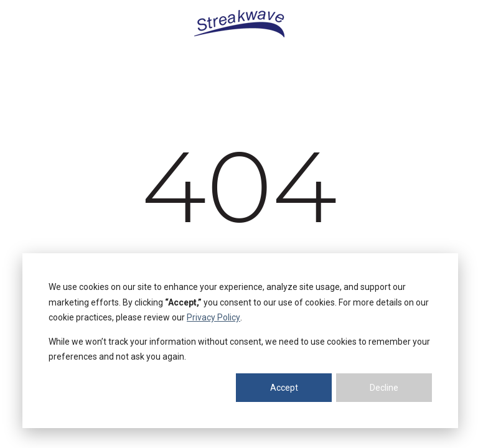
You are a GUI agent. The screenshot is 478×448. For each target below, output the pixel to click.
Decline (384, 388)
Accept (284, 388)
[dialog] (240, 341)
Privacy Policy (213, 317)
